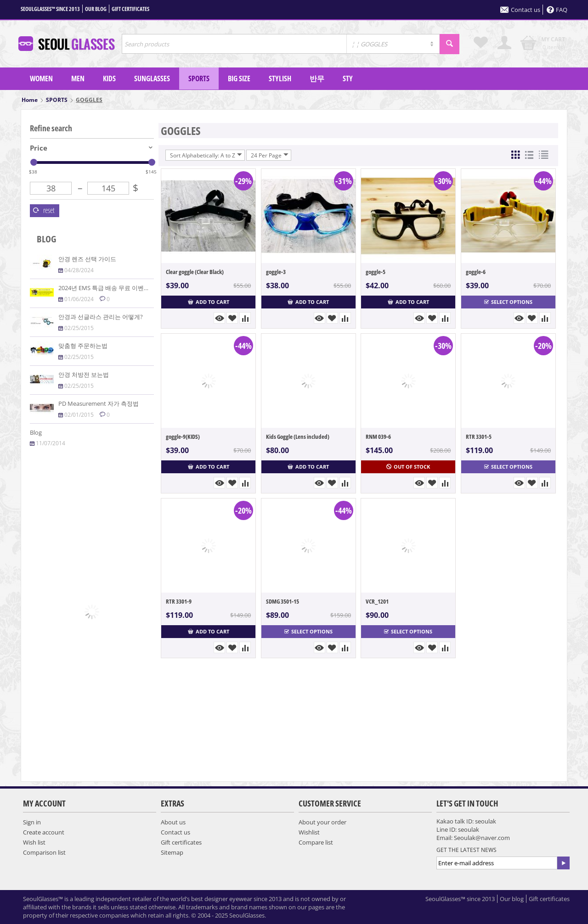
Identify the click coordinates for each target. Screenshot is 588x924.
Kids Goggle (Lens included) (298, 437)
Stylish (280, 78)
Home (30, 100)
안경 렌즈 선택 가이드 (87, 259)
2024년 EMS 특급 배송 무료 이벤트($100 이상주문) (125, 288)
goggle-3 (276, 272)
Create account (44, 832)
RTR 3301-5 (479, 437)
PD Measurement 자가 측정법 (99, 403)
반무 (317, 78)
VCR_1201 (377, 601)
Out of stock (408, 467)
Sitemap (172, 852)
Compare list (316, 842)
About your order (322, 822)
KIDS (109, 78)
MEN (78, 78)
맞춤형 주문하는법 (83, 346)
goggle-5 (376, 272)
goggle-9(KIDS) (183, 437)
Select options (508, 302)
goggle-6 (476, 272)
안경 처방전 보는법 (84, 375)
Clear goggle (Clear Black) (195, 272)
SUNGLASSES (152, 78)
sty (348, 78)
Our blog (96, 9)
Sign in (32, 822)
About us (173, 822)
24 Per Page (270, 155)
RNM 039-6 (378, 437)
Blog (36, 432)
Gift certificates (130, 9)
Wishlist (309, 832)
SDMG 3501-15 (283, 601)
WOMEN (41, 78)
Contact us (520, 10)
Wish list (34, 842)
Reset (44, 210)
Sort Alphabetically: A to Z (206, 155)
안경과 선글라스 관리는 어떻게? (101, 317)
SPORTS (199, 78)
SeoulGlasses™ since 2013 (50, 9)
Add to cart (209, 302)
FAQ (557, 10)
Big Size (239, 78)
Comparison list (44, 852)
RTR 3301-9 (179, 601)
